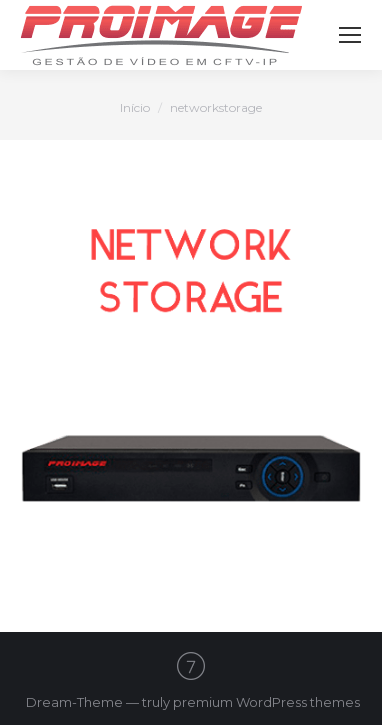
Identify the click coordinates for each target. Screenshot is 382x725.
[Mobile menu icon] (350, 35)
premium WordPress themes (266, 702)
